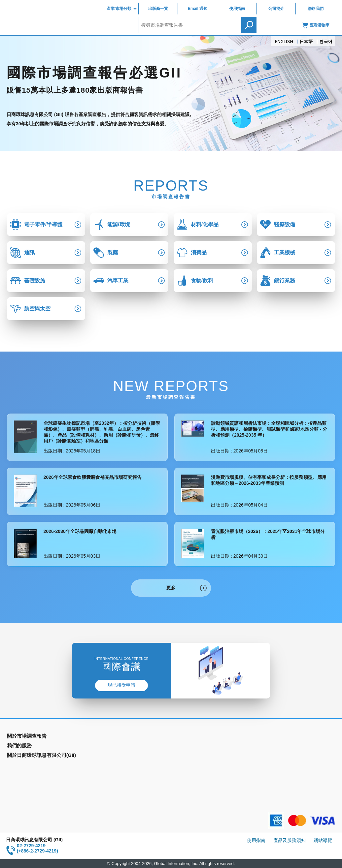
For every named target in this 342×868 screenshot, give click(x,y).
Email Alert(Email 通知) (114, 747)
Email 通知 (198, 9)
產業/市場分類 (119, 9)
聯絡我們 (316, 9)
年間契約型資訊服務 (28, 766)
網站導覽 (323, 840)
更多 (171, 588)
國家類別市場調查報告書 (32, 756)
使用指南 (237, 9)
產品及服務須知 (290, 840)
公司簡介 (276, 9)
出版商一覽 (158, 9)
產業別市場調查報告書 (30, 747)
